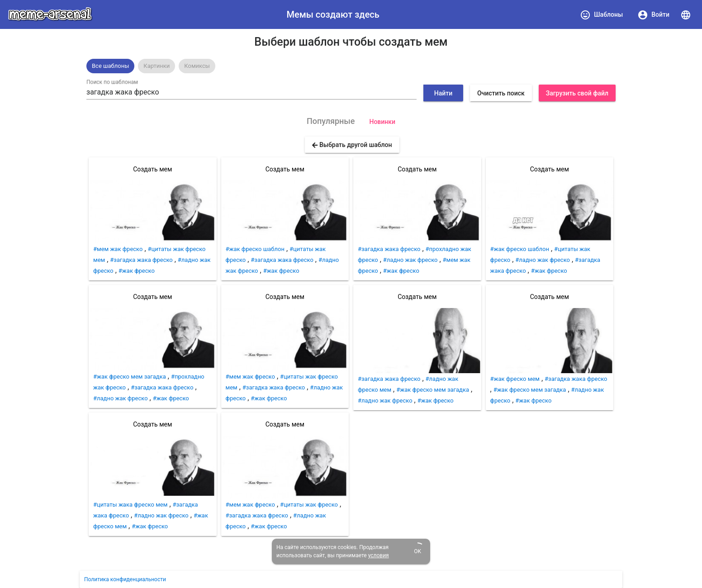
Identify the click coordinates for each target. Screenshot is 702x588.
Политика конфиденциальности (125, 579)
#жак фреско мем (515, 379)
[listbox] (351, 66)
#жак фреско (137, 271)
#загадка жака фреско (141, 260)
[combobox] (251, 92)
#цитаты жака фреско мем (130, 505)
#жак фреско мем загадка (130, 377)
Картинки (157, 66)
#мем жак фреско (118, 249)
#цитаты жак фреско (309, 505)
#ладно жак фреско (121, 398)
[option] (110, 66)
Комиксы (197, 66)
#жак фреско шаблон (255, 249)
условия (379, 555)
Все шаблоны (110, 66)
